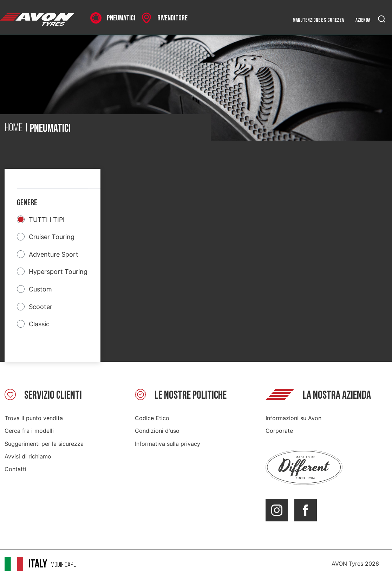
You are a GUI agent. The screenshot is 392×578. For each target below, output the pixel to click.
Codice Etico (152, 418)
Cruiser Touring (52, 237)
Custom (40, 289)
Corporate (279, 431)
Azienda (363, 20)
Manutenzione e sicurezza (318, 20)
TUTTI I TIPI (47, 220)
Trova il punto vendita (34, 418)
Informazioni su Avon (293, 418)
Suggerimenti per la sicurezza (44, 444)
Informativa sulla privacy (168, 444)
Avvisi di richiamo (28, 456)
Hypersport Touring (58, 272)
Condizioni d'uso (157, 431)
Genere (27, 203)
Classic (39, 324)
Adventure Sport (54, 254)
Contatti (15, 469)
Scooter (41, 307)
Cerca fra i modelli (29, 431)
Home (14, 128)
